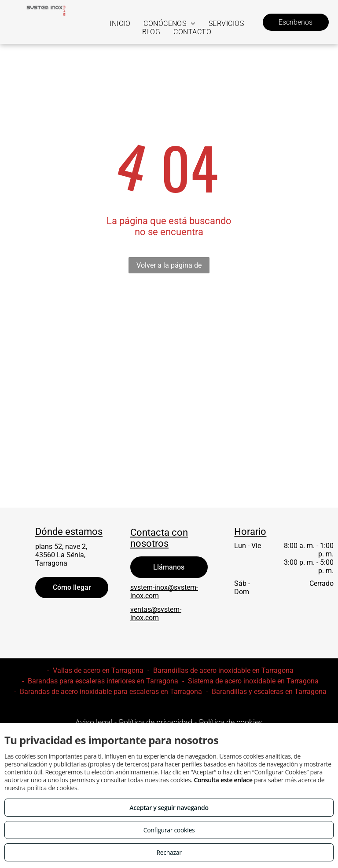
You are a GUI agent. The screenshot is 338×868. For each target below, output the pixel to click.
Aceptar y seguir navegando (169, 808)
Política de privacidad (156, 722)
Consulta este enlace (223, 780)
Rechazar (169, 852)
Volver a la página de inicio (169, 267)
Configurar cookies (169, 830)
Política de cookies (231, 722)
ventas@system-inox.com (156, 614)
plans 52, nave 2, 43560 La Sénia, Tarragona (61, 555)
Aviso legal (94, 722)
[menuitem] (120, 24)
